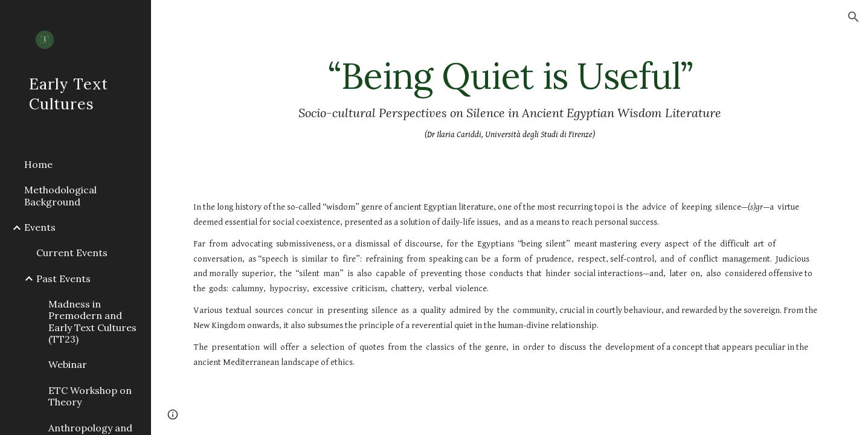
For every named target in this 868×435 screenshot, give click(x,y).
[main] (510, 99)
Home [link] (38, 164)
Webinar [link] (68, 364)
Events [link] (40, 227)
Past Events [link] (63, 279)
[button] (854, 17)
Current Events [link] (72, 253)
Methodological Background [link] (60, 195)
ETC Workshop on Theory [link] (90, 396)
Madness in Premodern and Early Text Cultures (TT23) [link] (92, 321)
